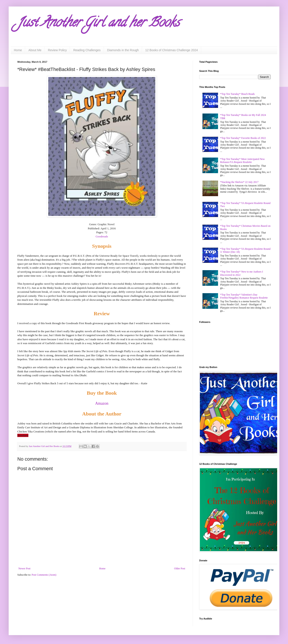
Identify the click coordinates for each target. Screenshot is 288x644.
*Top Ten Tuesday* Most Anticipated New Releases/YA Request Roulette (243, 161)
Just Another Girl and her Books (99, 24)
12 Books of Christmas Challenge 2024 (172, 50)
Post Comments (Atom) (44, 575)
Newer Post (24, 568)
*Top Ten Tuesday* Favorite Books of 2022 (243, 138)
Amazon (102, 403)
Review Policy (57, 50)
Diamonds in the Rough (123, 50)
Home (18, 50)
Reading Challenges (87, 50)
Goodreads (102, 236)
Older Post (180, 568)
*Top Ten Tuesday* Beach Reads (237, 94)
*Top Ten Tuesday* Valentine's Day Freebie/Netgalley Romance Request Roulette (244, 296)
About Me (35, 50)
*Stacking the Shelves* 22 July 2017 (239, 182)
